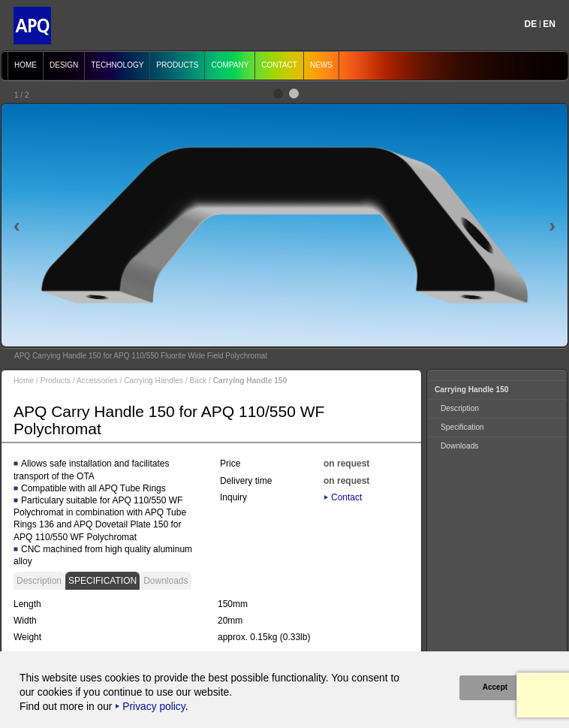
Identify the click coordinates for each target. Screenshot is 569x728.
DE (531, 24)
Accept (494, 687)
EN (549, 24)
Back (198, 381)
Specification (102, 581)
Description (39, 581)
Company (230, 65)
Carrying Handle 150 (472, 390)
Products (177, 65)
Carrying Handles (154, 381)
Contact (279, 65)
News (321, 65)
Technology (117, 65)
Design (64, 65)
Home (26, 65)
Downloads (166, 581)
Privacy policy (154, 707)
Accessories (97, 381)
